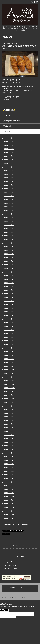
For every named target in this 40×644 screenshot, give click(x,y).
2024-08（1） (9, 145)
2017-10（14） (10, 377)
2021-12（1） (9, 218)
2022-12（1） (9, 185)
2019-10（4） (9, 297)
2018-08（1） (9, 344)
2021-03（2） (9, 243)
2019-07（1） (9, 308)
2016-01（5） (9, 449)
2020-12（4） (9, 254)
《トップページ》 (9, 115)
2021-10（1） (9, 221)
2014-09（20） (10, 507)
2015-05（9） (9, 478)
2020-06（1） (9, 276)
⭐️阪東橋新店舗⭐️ (9, 110)
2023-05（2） (9, 174)
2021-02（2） (9, 247)
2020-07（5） (9, 272)
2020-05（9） (9, 279)
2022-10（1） (9, 192)
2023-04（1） (9, 178)
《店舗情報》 (7, 126)
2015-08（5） (9, 467)
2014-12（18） (10, 496)
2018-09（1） (9, 341)
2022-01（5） (9, 214)
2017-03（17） (10, 402)
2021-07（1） (9, 228)
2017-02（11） (10, 406)
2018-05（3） (9, 355)
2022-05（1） (9, 203)
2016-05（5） (9, 435)
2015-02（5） (9, 489)
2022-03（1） (9, 210)
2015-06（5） (9, 475)
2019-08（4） (9, 305)
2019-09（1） (9, 301)
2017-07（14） (10, 388)
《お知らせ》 (7, 132)
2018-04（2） (9, 359)
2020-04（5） (9, 283)
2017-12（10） (10, 370)
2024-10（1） (9, 138)
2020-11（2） (9, 257)
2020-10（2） (9, 261)
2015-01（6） (9, 493)
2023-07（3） (9, 167)
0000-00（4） (9, 518)
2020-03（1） (9, 286)
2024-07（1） (9, 149)
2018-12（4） (9, 330)
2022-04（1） (9, 207)
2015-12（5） (9, 453)
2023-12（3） (9, 156)
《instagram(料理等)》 (11, 121)
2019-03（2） (9, 319)
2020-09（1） (9, 265)
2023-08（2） (9, 163)
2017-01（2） (9, 410)
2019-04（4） (9, 315)
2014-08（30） (10, 511)
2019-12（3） (9, 294)
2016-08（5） (9, 424)
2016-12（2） (9, 413)
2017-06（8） (9, 391)
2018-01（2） (9, 366)
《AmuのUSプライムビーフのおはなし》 (17, 525)
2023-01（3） (9, 181)
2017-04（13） (10, 399)
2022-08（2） (9, 200)
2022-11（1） (9, 189)
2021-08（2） (9, 225)
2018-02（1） (9, 362)
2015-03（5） (9, 486)
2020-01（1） (9, 290)
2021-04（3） (9, 239)
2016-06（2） (9, 431)
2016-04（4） (9, 439)
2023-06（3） (9, 171)
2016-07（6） (9, 428)
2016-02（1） (9, 446)
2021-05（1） (9, 236)
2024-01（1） (9, 152)
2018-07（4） (9, 348)
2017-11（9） (9, 373)
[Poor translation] (6, 610)
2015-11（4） (9, 457)
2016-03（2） (9, 442)
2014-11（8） (9, 500)
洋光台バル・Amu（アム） (15, 598)
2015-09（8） (9, 464)
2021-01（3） (9, 250)
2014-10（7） (9, 504)
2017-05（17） (10, 395)
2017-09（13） (10, 381)
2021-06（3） (9, 232)
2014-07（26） (10, 515)
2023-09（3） (9, 160)
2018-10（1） (9, 337)
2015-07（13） (10, 471)
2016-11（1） (9, 417)
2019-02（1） (9, 323)
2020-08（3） (9, 268)
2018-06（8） (9, 352)
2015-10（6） (9, 460)
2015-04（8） (9, 482)
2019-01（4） (9, 326)
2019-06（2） (9, 312)
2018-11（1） (9, 334)
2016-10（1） (9, 420)
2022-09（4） (9, 196)
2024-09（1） (9, 142)
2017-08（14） (10, 384)
